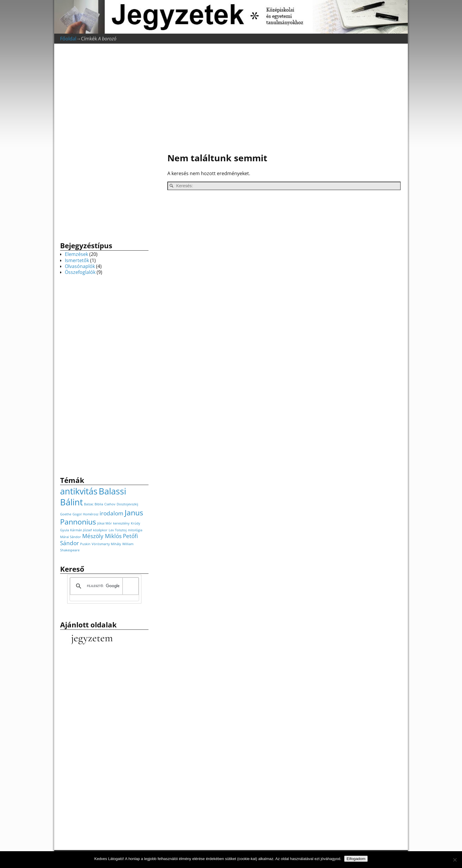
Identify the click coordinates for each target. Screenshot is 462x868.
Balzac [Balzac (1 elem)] (89, 504)
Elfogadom (356, 859)
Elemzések (76, 254)
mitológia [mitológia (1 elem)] (135, 530)
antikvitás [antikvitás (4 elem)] (79, 491)
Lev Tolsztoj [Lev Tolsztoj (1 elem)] (118, 530)
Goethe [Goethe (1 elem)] (66, 514)
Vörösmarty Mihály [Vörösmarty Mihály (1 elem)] (106, 544)
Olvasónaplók (80, 266)
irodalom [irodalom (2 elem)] (112, 513)
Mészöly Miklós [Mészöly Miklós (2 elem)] (102, 536)
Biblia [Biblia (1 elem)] (99, 504)
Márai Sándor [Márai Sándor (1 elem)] (71, 537)
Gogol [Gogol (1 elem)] (77, 514)
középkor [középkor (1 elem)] (100, 530)
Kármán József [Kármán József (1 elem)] (81, 530)
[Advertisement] (281, 99)
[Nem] (455, 860)
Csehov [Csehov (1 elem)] (110, 504)
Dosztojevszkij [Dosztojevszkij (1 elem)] (127, 504)
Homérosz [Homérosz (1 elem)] (91, 514)
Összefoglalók (80, 272)
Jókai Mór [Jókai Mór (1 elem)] (105, 523)
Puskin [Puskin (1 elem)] (85, 544)
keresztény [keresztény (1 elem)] (121, 523)
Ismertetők (77, 260)
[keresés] (103, 586)
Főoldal (68, 39)
